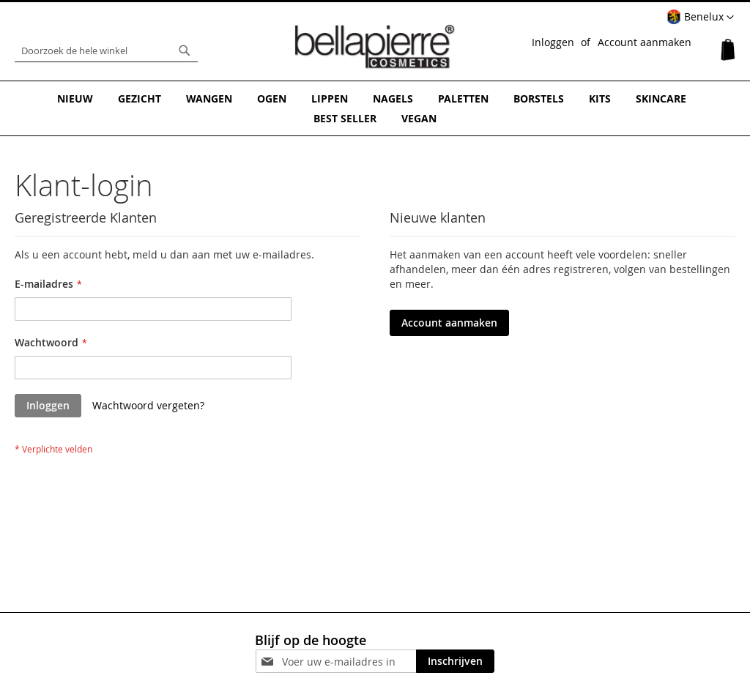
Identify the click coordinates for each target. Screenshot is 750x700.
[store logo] (375, 47)
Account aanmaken (645, 42)
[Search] (185, 51)
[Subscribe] (455, 661)
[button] (700, 18)
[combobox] (106, 51)
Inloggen (553, 42)
